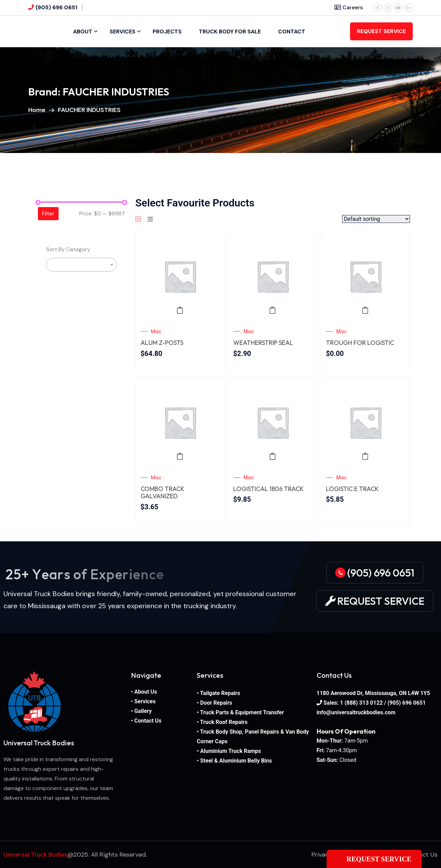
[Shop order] (376, 219)
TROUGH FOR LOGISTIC (360, 343)
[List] (150, 220)
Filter (48, 213)
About (83, 32)
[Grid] (138, 220)
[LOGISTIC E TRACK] (365, 422)
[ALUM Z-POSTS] (180, 276)
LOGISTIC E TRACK (352, 489)
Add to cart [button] (180, 310)
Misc (156, 331)
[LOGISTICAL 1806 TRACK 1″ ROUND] (273, 422)
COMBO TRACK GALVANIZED (162, 493)
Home (38, 110)
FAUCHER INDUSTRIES (89, 110)
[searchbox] (112, 265)
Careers (349, 7)
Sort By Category (68, 249)
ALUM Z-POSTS (162, 343)
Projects (167, 32)
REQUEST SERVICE (381, 31)
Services (122, 32)
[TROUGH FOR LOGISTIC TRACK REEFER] (365, 276)
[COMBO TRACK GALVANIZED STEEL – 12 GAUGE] (180, 422)
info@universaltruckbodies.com (356, 712)
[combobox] (81, 265)
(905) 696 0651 (56, 7)
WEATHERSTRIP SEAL (263, 343)
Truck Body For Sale (230, 32)
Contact (292, 32)
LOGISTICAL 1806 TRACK (268, 489)
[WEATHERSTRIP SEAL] (273, 276)
